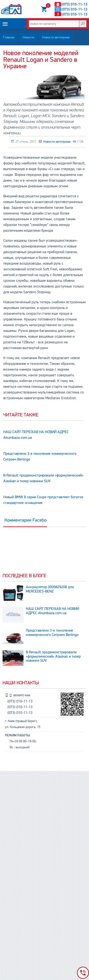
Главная (9, 37)
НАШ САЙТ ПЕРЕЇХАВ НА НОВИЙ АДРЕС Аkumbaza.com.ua (36, 435)
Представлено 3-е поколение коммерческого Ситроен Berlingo (40, 456)
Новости (28, 37)
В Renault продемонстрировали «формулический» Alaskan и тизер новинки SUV (43, 478)
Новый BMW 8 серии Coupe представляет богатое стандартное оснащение (43, 500)
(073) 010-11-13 (75, 4)
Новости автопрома (56, 37)
